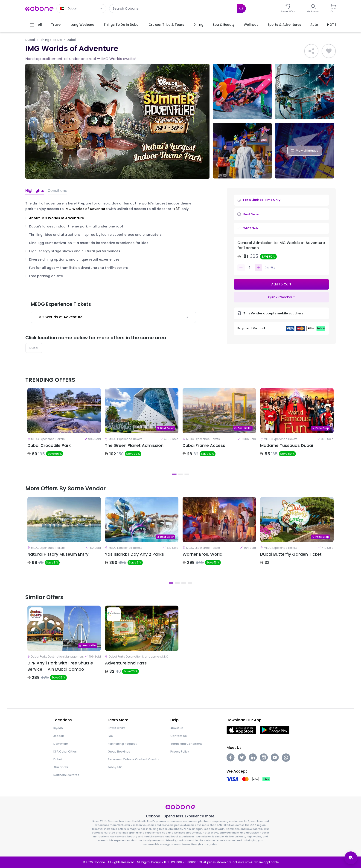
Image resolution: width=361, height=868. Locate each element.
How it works (116, 728)
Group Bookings (119, 752)
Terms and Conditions (186, 744)
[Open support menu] (351, 858)
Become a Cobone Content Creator (134, 759)
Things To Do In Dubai (58, 40)
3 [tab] (187, 474)
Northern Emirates (66, 775)
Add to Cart (281, 284)
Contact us (179, 736)
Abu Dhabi (61, 767)
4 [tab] (190, 583)
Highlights (35, 191)
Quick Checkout (281, 297)
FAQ (111, 736)
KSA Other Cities (65, 752)
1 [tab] (174, 474)
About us (177, 728)
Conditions (57, 191)
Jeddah (59, 736)
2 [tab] (181, 474)
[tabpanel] (64, 429)
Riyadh (58, 728)
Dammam (61, 744)
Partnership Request (122, 744)
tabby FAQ (115, 767)
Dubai (30, 40)
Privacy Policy (180, 752)
